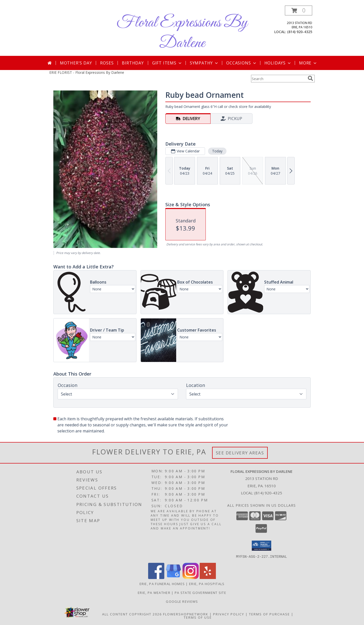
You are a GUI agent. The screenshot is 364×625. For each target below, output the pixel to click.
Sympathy (204, 63)
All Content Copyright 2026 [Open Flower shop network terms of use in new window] (132, 614)
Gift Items (167, 63)
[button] (299, 10)
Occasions (242, 63)
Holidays (278, 63)
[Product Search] (278, 79)
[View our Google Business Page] (173, 577)
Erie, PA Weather (154, 592)
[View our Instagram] (191, 577)
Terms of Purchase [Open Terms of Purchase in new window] (269, 614)
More (308, 63)
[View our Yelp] (208, 577)
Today (217, 151)
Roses (107, 63)
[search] (310, 78)
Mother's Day (76, 63)
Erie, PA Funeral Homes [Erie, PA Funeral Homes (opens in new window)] (162, 584)
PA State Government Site (200, 592)
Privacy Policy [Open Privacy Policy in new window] (229, 614)
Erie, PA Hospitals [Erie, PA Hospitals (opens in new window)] (207, 584)
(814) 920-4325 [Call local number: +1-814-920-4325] (300, 32)
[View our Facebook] (156, 577)
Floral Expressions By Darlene (182, 33)
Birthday (133, 63)
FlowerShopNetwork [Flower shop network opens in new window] (186, 614)
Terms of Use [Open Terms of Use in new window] (198, 617)
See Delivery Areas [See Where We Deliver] (240, 453)
